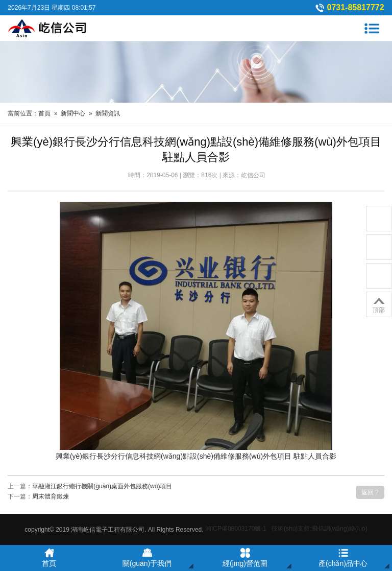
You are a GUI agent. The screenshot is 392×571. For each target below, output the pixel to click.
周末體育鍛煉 (51, 496)
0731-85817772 (356, 7)
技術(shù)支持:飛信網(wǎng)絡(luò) (320, 529)
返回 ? (370, 492)
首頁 (44, 113)
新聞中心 (73, 113)
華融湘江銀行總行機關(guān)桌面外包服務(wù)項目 (102, 486)
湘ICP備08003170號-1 (236, 529)
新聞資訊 (108, 113)
